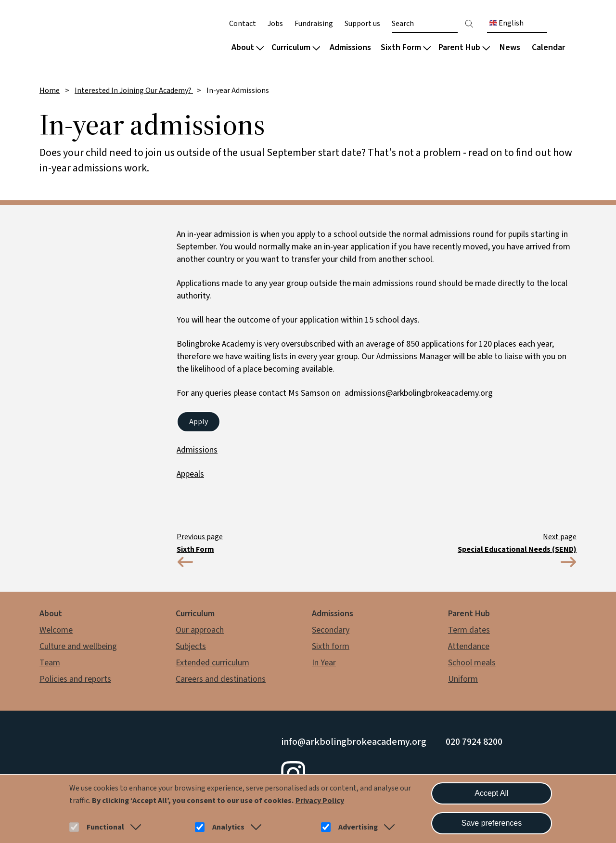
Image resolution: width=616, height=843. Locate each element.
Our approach (200, 630)
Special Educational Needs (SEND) (517, 549)
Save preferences (492, 823)
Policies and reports (75, 679)
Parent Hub (464, 47)
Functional (105, 827)
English (507, 23)
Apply (199, 422)
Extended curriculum (212, 663)
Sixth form (331, 646)
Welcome (56, 630)
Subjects (191, 646)
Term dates (469, 630)
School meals (472, 663)
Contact (243, 24)
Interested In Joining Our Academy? (134, 91)
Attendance (469, 646)
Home (50, 91)
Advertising (358, 827)
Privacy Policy (320, 801)
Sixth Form (406, 47)
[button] (134, 827)
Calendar (548, 47)
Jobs (275, 24)
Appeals (190, 474)
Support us (362, 24)
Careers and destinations (221, 679)
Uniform (463, 679)
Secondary (331, 630)
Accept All (491, 793)
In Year (324, 663)
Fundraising (314, 24)
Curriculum (296, 47)
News (510, 47)
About (248, 47)
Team (50, 663)
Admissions (350, 47)
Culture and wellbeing (78, 646)
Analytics (228, 827)
